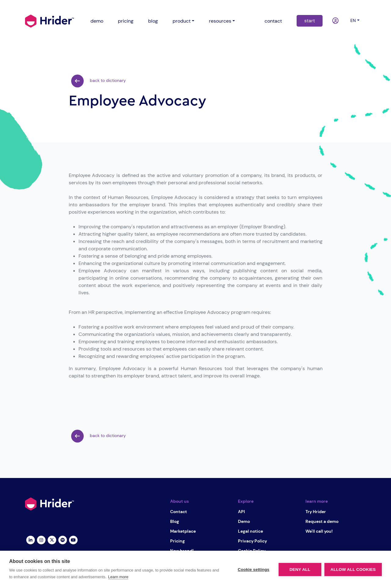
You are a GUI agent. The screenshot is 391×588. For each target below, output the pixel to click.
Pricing (177, 541)
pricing (126, 21)
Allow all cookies (353, 570)
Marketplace (183, 531)
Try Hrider (316, 512)
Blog (175, 521)
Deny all (300, 570)
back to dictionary (99, 81)
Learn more (118, 577)
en (353, 20)
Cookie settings (254, 570)
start (310, 21)
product (182, 21)
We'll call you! (319, 531)
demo (97, 21)
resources (220, 21)
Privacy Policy (252, 541)
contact (273, 21)
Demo (244, 521)
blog (153, 21)
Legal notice (250, 531)
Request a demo (322, 521)
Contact (179, 512)
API (241, 512)
